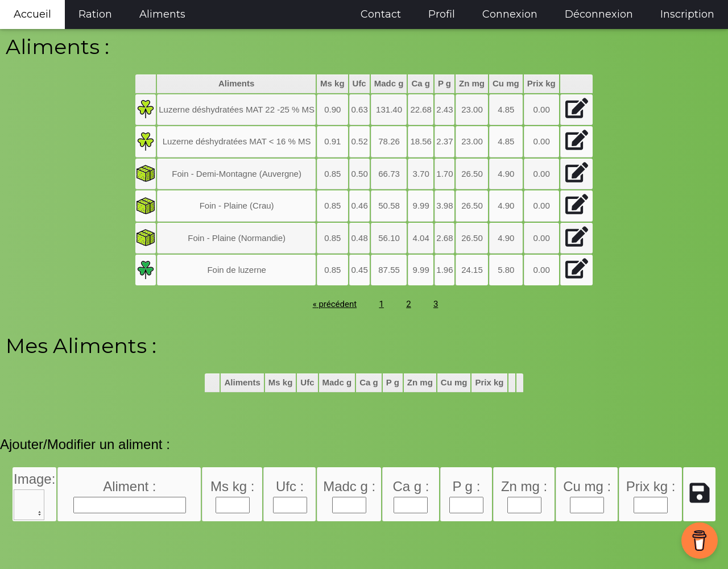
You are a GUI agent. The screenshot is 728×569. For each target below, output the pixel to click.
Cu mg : (587, 486)
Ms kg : (232, 486)
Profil (442, 14)
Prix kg (541, 83)
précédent (335, 304)
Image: (34, 479)
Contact (381, 14)
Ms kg (332, 83)
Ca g (421, 83)
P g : (466, 486)
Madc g (389, 83)
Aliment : (129, 486)
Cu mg (506, 83)
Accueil (32, 14)
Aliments (162, 14)
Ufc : (290, 486)
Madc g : (349, 486)
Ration (95, 14)
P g (444, 83)
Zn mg (472, 83)
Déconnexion (599, 14)
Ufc (359, 83)
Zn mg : (524, 486)
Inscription (687, 14)
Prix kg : (651, 486)
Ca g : (411, 486)
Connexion (510, 14)
